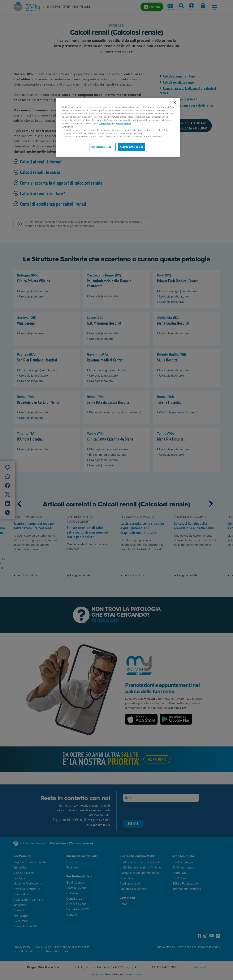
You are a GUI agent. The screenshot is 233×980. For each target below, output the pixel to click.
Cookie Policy (106, 124)
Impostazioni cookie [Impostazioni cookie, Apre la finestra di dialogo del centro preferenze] (102, 147)
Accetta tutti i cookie (132, 147)
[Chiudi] (175, 103)
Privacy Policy (124, 124)
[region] (118, 127)
